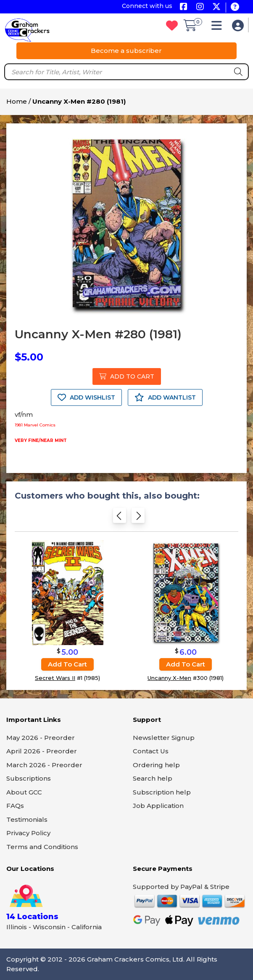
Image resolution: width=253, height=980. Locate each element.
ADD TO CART (127, 376)
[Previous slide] (120, 518)
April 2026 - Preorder (42, 751)
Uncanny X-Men (169, 678)
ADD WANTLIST (165, 397)
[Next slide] (138, 518)
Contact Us (151, 751)
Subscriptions (29, 778)
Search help (153, 778)
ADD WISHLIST (86, 397)
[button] (219, 27)
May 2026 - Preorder (41, 738)
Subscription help (162, 792)
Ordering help (156, 765)
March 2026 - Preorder (44, 765)
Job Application (158, 806)
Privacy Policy (28, 833)
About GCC (24, 792)
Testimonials (27, 819)
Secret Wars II (55, 678)
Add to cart (67, 664)
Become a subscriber (126, 51)
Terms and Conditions (42, 847)
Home (17, 101)
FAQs (15, 806)
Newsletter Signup (164, 738)
